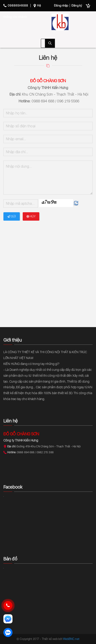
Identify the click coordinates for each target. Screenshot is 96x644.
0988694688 (16, 6)
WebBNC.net (71, 639)
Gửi (12, 216)
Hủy (31, 216)
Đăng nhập (61, 6)
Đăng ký (77, 6)
